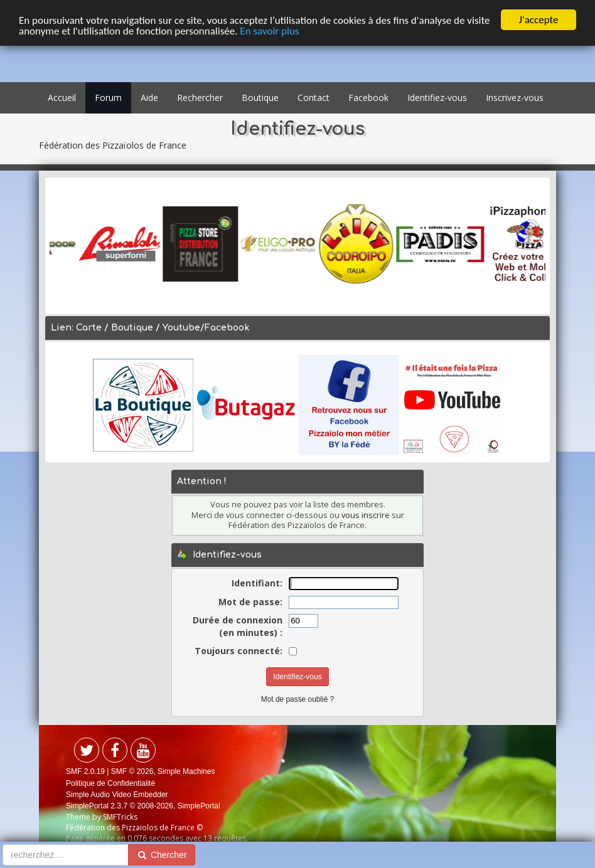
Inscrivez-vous (515, 98)
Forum (108, 98)
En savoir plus (269, 31)
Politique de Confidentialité (110, 783)
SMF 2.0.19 (85, 771)
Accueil (62, 98)
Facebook (368, 98)
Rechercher (200, 98)
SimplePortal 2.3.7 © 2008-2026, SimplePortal (143, 806)
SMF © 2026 (132, 771)
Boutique (260, 98)
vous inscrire (366, 515)
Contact (314, 98)
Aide (149, 98)
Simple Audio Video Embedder (117, 795)
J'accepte (539, 20)
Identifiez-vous (437, 98)
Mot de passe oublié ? (297, 699)
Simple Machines (186, 771)
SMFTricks (120, 817)
